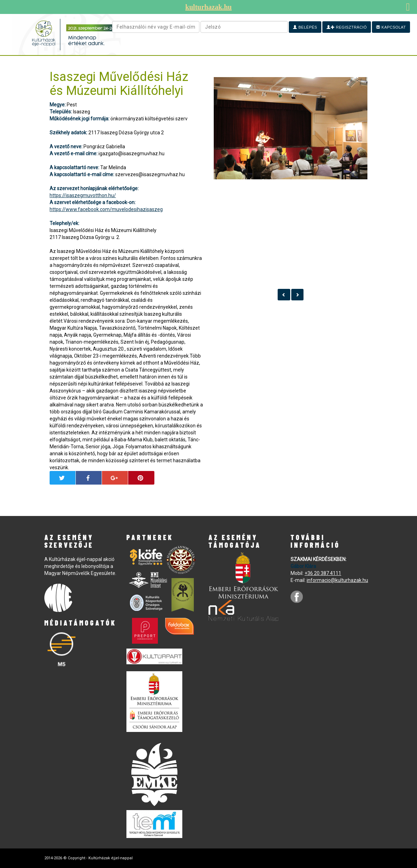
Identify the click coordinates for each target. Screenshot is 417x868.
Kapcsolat (391, 27)
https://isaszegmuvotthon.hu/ (83, 195)
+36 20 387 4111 (323, 573)
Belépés (305, 27)
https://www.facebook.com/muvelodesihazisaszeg (106, 209)
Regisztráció (347, 27)
